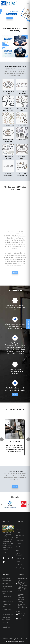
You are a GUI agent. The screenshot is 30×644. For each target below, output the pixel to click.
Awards (18, 547)
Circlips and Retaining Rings (8, 103)
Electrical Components (8, 168)
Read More (6, 553)
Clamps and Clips (22, 119)
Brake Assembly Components (22, 87)
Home (18, 526)
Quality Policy (20, 558)
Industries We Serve (20, 536)
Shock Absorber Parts (7, 605)
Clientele (19, 544)
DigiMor (21, 641)
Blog (17, 550)
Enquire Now (15, 487)
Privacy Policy (20, 568)
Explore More (10, 18)
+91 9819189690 (21, 612)
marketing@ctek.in (24, 615)
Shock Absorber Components (8, 135)
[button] (27, 15)
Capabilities (19, 540)
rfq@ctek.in (22, 619)
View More (15, 395)
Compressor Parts (8, 119)
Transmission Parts (22, 151)
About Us (15, 272)
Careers (18, 561)
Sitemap (9, 641)
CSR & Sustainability (20, 554)
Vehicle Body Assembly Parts (22, 168)
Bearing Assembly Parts (8, 87)
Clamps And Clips (8, 601)
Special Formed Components (8, 151)
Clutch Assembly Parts (22, 103)
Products (18, 532)
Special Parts (22, 134)
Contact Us (19, 565)
